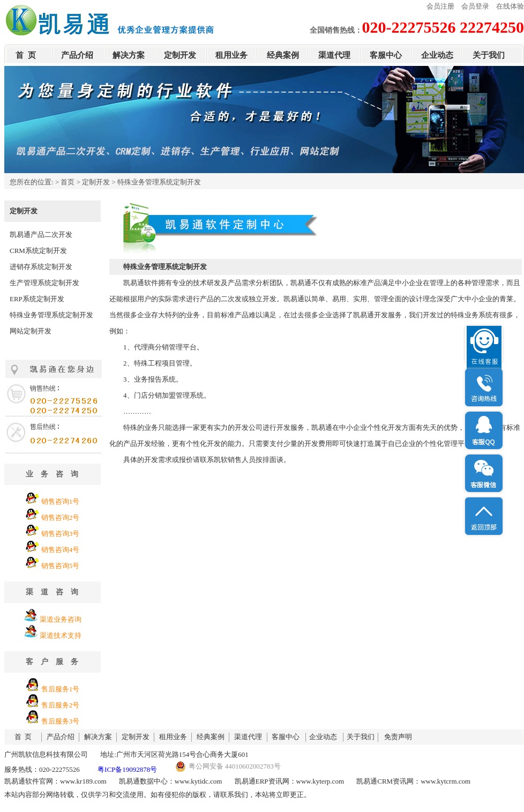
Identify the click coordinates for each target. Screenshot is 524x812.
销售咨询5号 (61, 566)
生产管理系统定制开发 (44, 283)
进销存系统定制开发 (41, 267)
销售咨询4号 (61, 550)
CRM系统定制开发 (38, 251)
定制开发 (180, 55)
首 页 (26, 55)
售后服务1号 (61, 689)
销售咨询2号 (61, 517)
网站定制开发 (31, 331)
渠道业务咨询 (61, 619)
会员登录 (475, 6)
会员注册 (440, 6)
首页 (68, 182)
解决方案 (129, 55)
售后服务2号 (61, 705)
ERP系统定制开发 (37, 299)
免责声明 (398, 737)
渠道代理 (334, 55)
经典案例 (283, 55)
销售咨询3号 (61, 534)
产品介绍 (77, 55)
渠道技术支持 (61, 635)
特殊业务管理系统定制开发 (51, 315)
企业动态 (437, 55)
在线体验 (510, 6)
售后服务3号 (61, 721)
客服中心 (386, 55)
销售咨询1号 (61, 501)
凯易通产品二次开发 (41, 234)
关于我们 (489, 55)
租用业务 (231, 55)
